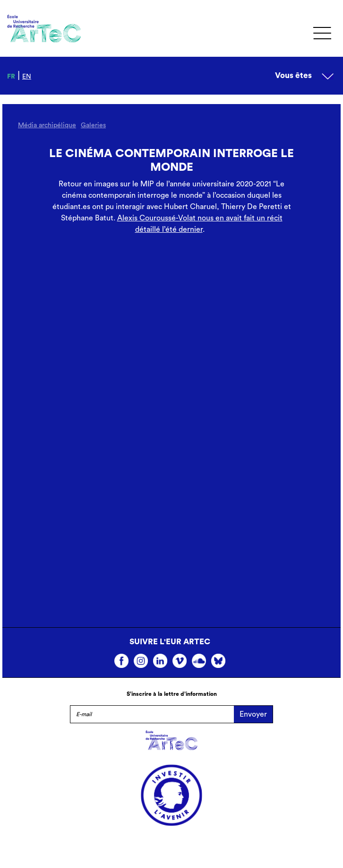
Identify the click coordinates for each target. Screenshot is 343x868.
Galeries (93, 125)
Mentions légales (171, 846)
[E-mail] (152, 714)
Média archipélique (47, 125)
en (27, 77)
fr (11, 77)
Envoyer (253, 714)
